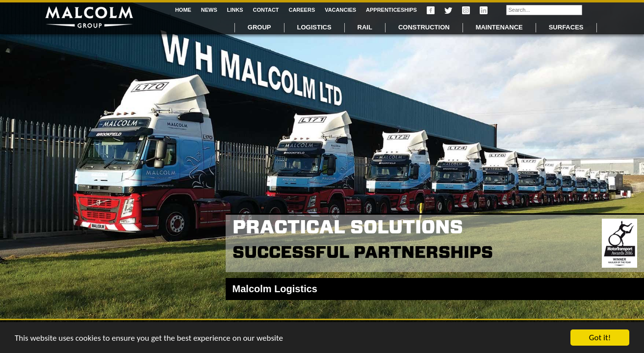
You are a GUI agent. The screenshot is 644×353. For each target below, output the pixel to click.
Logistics (314, 27)
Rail (365, 27)
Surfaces (566, 27)
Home (183, 10)
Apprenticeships (391, 10)
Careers (302, 10)
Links (235, 10)
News (209, 10)
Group (259, 27)
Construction (424, 27)
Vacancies (340, 10)
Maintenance (499, 27)
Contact (266, 10)
